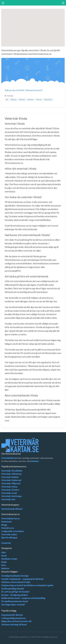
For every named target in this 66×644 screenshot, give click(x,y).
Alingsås (14, 100)
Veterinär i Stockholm (12, 471)
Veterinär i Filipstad (11, 483)
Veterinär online (9, 534)
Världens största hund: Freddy (16, 582)
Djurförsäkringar (9, 538)
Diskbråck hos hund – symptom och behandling (23, 598)
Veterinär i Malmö (10, 477)
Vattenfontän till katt (12, 509)
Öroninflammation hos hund (15, 601)
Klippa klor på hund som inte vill (16, 621)
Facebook (6, 543)
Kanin (4, 562)
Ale (7, 100)
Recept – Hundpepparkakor (15, 595)
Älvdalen (31, 100)
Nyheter (5, 568)
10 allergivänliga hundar (13, 589)
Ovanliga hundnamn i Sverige (15, 576)
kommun (34, 461)
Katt (4, 565)
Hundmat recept (9, 559)
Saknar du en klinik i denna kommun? (24, 90)
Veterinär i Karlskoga (11, 496)
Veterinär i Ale (8, 499)
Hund (4, 556)
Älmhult (22, 100)
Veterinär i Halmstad (11, 480)
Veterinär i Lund (9, 493)
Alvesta (39, 100)
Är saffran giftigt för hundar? (16, 592)
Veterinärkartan (9, 458)
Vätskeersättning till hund (14, 624)
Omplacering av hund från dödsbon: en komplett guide (27, 585)
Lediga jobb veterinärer (13, 531)
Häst (4, 552)
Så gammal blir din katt (12, 615)
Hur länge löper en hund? (13, 605)
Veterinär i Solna (9, 487)
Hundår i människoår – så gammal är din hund (22, 579)
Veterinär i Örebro (10, 490)
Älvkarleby (48, 100)
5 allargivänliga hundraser (14, 618)
